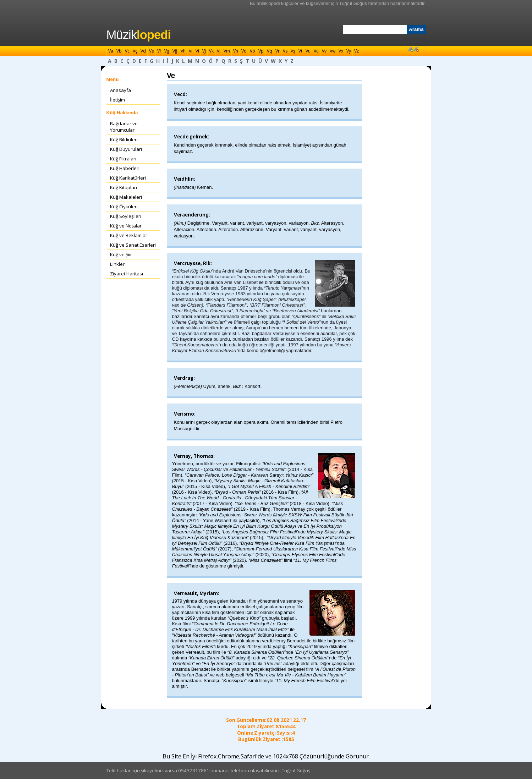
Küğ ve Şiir (121, 254)
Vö (253, 51)
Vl (219, 51)
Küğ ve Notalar (126, 226)
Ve (152, 51)
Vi (197, 51)
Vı (191, 51)
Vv (324, 51)
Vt (300, 51)
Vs (285, 51)
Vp (261, 51)
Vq (270, 51)
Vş (293, 51)
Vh (183, 51)
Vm (227, 51)
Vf (159, 51)
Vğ (175, 51)
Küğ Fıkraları (123, 159)
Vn (236, 51)
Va (111, 51)
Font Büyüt (410, 49)
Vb (119, 51)
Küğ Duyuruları (126, 149)
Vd (143, 51)
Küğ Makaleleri (126, 197)
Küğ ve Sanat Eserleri (133, 245)
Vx (341, 51)
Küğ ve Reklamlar (129, 235)
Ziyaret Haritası (127, 274)
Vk (211, 51)
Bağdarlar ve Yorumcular (124, 127)
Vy (349, 51)
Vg (167, 51)
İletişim (117, 100)
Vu (308, 51)
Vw (333, 51)
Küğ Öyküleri (124, 207)
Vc (127, 51)
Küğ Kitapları (124, 187)
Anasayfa (120, 90)
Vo (244, 51)
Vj (204, 51)
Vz (357, 51)
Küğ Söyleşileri (126, 216)
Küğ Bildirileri (124, 139)
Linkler (117, 264)
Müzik (139, 35)
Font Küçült (416, 49)
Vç (135, 51)
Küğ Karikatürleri (128, 178)
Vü (316, 51)
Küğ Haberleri (125, 168)
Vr (278, 51)
